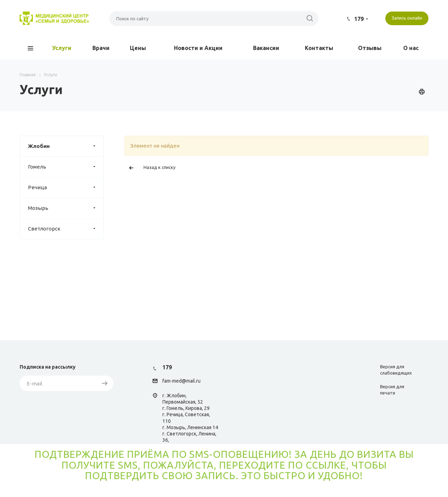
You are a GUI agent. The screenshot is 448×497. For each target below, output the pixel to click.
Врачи (101, 48)
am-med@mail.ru (182, 381)
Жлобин (66, 146)
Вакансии (266, 48)
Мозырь (66, 208)
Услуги (62, 48)
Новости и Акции (198, 48)
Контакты (319, 48)
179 (359, 19)
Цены (138, 48)
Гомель (66, 167)
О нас (411, 48)
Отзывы (370, 48)
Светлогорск (66, 229)
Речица (66, 187)
